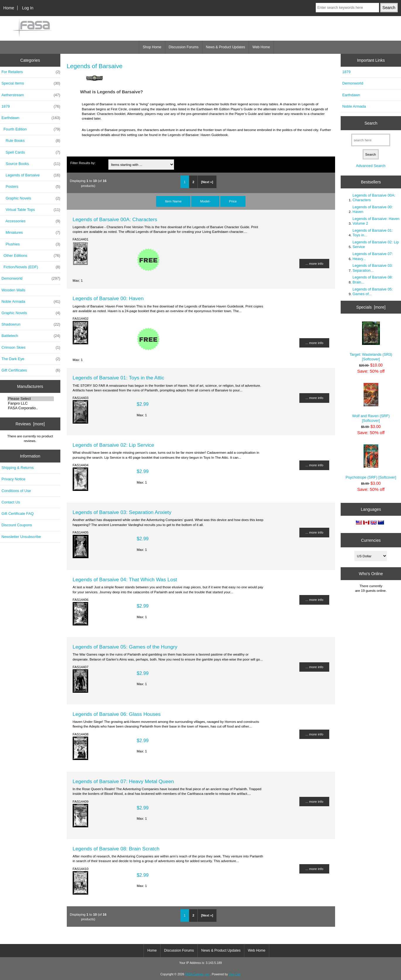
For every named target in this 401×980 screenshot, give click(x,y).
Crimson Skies (31, 348)
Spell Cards (31, 152)
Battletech (31, 336)
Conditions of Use (16, 491)
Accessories (31, 221)
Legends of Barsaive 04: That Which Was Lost (125, 580)
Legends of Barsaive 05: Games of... (373, 292)
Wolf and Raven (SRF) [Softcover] (371, 403)
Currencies (371, 540)
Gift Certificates (31, 370)
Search (371, 123)
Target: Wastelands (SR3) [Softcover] (371, 341)
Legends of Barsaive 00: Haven (108, 298)
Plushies (31, 244)
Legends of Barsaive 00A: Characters (115, 219)
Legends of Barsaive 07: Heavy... (373, 256)
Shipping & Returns (18, 468)
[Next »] (207, 182)
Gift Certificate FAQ (18, 514)
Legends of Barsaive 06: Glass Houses (117, 714)
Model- (205, 201)
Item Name (173, 201)
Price (233, 201)
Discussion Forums (184, 47)
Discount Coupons (17, 525)
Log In (28, 8)
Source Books (31, 164)
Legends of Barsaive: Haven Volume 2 (376, 221)
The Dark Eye (31, 359)
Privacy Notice (13, 479)
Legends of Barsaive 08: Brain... (373, 280)
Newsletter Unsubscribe (21, 537)
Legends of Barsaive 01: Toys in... (373, 233)
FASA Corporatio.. (31, 408)
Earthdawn (351, 95)
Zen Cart (235, 974)
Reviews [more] (30, 424)
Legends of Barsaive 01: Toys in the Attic (118, 378)
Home (9, 8)
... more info (314, 263)
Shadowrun (31, 324)
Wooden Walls (13, 290)
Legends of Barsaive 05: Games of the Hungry (125, 647)
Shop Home (152, 47)
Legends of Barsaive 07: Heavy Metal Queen (123, 781)
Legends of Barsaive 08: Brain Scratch (116, 849)
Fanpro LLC (31, 403)
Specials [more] (371, 307)
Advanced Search (371, 166)
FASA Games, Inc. (198, 974)
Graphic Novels (31, 198)
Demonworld (31, 278)
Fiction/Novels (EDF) (31, 267)
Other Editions (31, 256)
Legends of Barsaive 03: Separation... (373, 268)
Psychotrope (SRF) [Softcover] (371, 462)
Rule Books (31, 141)
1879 (31, 106)
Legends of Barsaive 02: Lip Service (113, 445)
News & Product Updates (226, 47)
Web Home (261, 47)
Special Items (31, 83)
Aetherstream (31, 95)
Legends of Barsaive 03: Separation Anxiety (122, 512)
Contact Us (11, 502)
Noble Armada (31, 302)
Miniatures (31, 233)
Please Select (31, 399)
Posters (31, 187)
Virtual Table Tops (31, 210)
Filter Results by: (83, 163)
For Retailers (31, 72)
